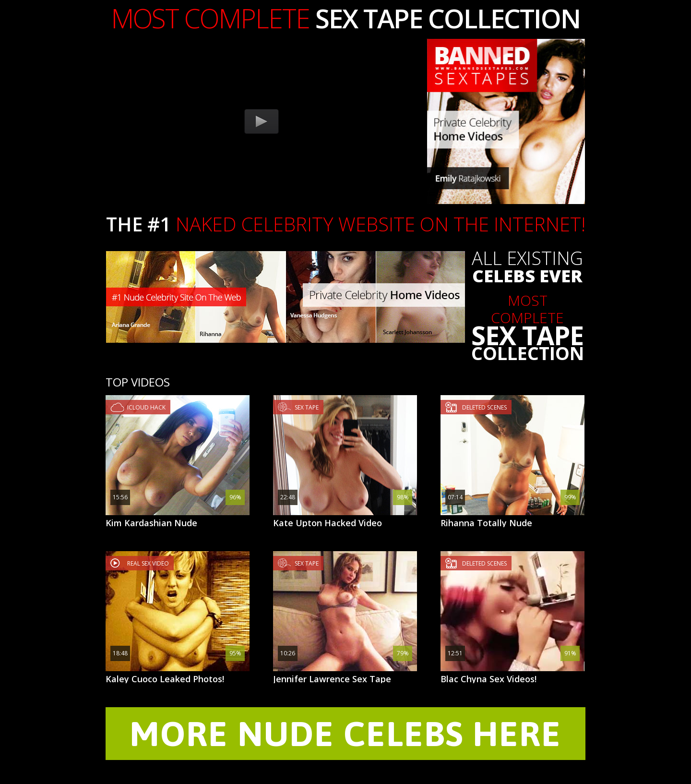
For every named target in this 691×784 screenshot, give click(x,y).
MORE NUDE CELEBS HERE (345, 734)
